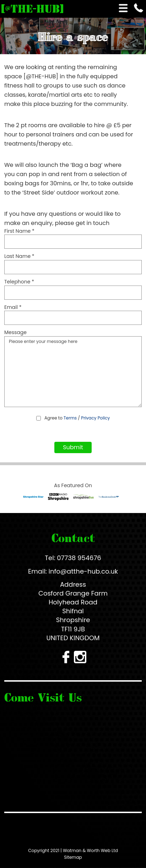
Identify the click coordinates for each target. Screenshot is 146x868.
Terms (70, 418)
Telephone (19, 282)
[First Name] (73, 242)
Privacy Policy (95, 418)
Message (15, 332)
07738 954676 (79, 558)
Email (13, 307)
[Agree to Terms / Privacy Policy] (39, 418)
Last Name (19, 256)
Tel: (50, 558)
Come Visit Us (43, 697)
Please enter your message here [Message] (73, 372)
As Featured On (73, 486)
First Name (19, 231)
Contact (73, 538)
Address (73, 584)
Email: (37, 571)
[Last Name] (73, 267)
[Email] (73, 318)
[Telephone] (73, 293)
